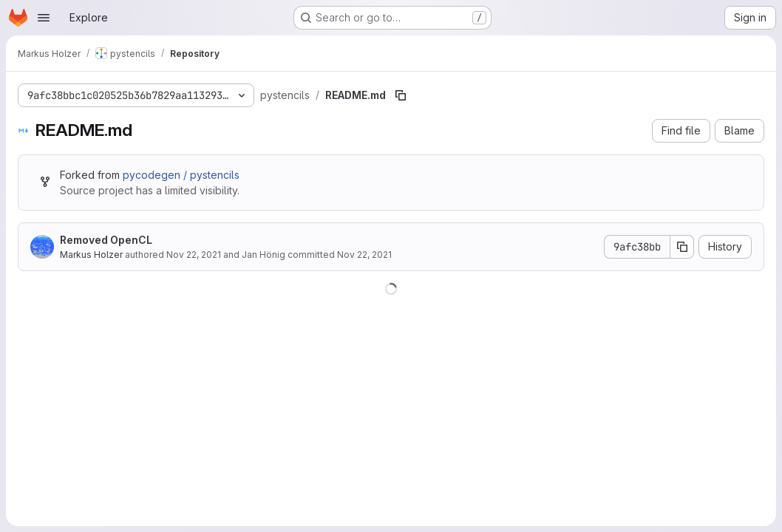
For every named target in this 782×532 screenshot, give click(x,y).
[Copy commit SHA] (682, 247)
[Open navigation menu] (44, 18)
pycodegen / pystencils (181, 175)
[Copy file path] (401, 95)
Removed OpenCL (106, 240)
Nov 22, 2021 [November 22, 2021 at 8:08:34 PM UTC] (194, 255)
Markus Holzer (91, 255)
